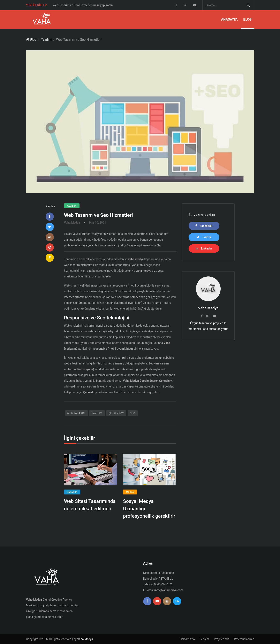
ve (99, 215)
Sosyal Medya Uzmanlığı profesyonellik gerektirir (149, 509)
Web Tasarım (76, 413)
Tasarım (72, 492)
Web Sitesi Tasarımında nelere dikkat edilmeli (90, 505)
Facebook (204, 226)
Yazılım (46, 40)
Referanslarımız (244, 639)
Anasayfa (229, 19)
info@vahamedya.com (169, 590)
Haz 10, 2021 (98, 223)
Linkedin (204, 248)
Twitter (204, 237)
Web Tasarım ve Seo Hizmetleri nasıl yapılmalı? (83, 5)
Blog (247, 19)
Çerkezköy (116, 413)
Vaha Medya (85, 639)
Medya (130, 492)
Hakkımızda (187, 639)
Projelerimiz (222, 639)
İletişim (204, 639)
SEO (133, 413)
